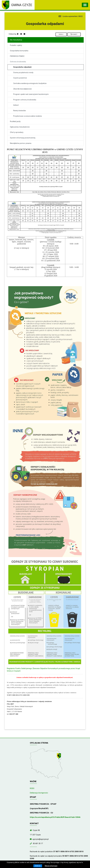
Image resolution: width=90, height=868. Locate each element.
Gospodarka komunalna (19, 51)
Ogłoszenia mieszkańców (20, 127)
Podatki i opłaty (16, 45)
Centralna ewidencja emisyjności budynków (30, 83)
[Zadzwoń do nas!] (31, 843)
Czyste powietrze (20, 78)
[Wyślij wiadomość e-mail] (31, 839)
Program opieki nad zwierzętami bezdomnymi (31, 94)
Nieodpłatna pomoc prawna (21, 143)
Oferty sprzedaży (17, 132)
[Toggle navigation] (85, 5)
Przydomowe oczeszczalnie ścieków (28, 116)
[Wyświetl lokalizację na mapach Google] (59, 756)
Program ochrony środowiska (25, 100)
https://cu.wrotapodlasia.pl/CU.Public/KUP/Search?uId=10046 (55, 817)
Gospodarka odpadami (22, 67)
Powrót (74, 34)
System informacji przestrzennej (23, 138)
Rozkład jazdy (15, 121)
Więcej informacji (51, 866)
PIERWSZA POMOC (17, 56)
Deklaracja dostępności (39, 793)
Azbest (16, 105)
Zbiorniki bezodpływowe (22, 89)
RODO (32, 788)
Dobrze (38, 866)
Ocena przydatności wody (23, 73)
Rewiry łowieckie (20, 111)
